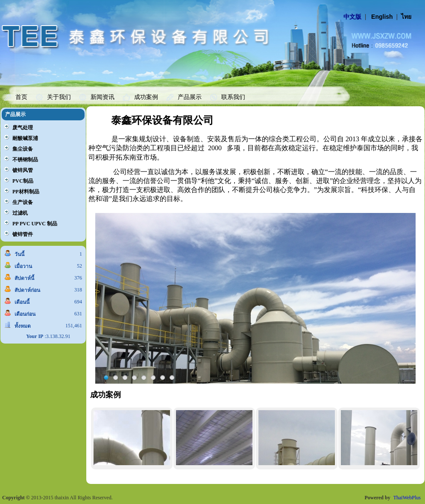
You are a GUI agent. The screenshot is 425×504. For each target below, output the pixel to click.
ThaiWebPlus (407, 498)
